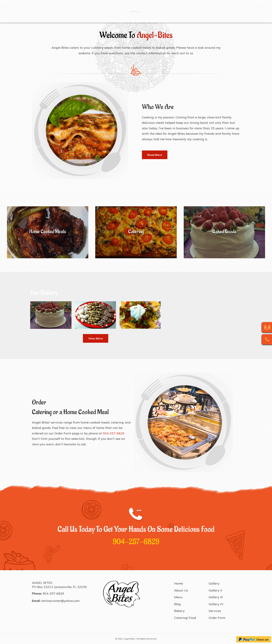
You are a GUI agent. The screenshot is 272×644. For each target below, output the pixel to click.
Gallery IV (198, 18)
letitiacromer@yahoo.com (61, 601)
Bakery (87, 18)
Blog (76, 18)
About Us (51, 18)
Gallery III (182, 18)
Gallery (151, 18)
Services (214, 18)
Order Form (231, 18)
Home (37, 18)
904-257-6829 (136, 542)
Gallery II (165, 18)
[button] (155, 155)
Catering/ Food (106, 18)
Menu (65, 18)
